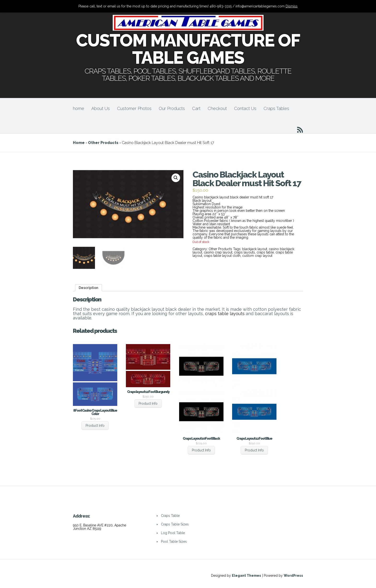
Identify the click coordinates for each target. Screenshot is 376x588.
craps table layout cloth (222, 256)
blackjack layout (255, 249)
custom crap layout (257, 256)
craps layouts (244, 252)
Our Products (172, 108)
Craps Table (170, 516)
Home (79, 143)
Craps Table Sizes (175, 524)
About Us (101, 108)
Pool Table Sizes (174, 542)
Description (88, 288)
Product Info (95, 426)
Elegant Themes (247, 576)
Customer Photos (134, 108)
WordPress (293, 576)
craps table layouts (225, 314)
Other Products (103, 143)
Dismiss (292, 6)
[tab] (88, 288)
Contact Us (245, 108)
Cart (196, 108)
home (79, 108)
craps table (265, 252)
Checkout (217, 108)
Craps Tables (276, 108)
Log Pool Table (173, 533)
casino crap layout (218, 252)
